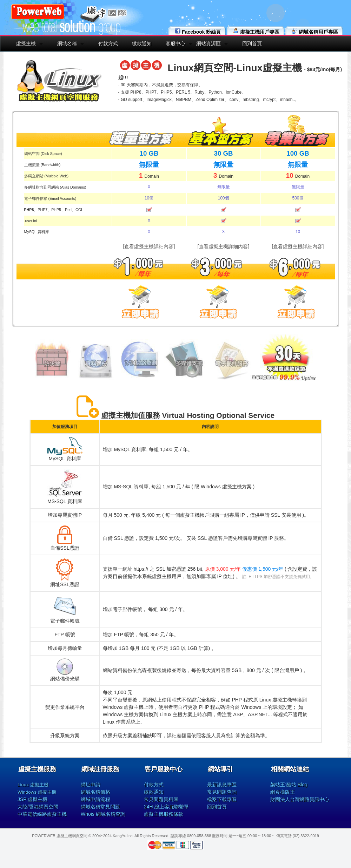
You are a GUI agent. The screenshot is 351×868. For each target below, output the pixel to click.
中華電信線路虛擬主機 (42, 814)
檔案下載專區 (222, 799)
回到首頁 (252, 43)
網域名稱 (67, 43)
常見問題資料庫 (161, 799)
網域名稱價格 (95, 792)
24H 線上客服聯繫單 (166, 807)
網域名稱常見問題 (100, 807)
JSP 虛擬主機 (32, 799)
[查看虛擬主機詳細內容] (149, 246)
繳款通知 (142, 43)
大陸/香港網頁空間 (38, 807)
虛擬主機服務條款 (164, 814)
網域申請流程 (95, 799)
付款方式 (108, 43)
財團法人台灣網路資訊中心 (300, 799)
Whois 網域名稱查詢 (103, 814)
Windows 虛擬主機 (37, 792)
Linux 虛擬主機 (33, 785)
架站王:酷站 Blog (289, 785)
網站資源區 (208, 43)
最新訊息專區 (222, 785)
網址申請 (91, 785)
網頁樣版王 (283, 792)
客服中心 (175, 43)
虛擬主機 (26, 43)
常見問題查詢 (222, 792)
